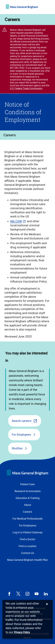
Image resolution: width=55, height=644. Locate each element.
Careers (12, 20)
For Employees (21, 435)
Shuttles (17, 448)
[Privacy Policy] (22, 632)
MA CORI (16, 221)
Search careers (22, 421)
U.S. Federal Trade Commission (26, 88)
